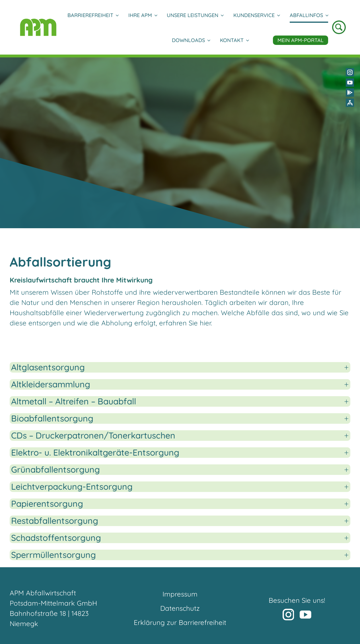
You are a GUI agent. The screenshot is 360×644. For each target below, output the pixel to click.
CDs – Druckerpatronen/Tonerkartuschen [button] (93, 436)
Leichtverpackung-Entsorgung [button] (72, 487)
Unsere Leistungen (195, 15)
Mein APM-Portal (301, 40)
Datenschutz (180, 608)
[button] (283, 605)
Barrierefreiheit (93, 15)
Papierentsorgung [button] (47, 504)
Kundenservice (257, 15)
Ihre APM (143, 15)
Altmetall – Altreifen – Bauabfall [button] (74, 401)
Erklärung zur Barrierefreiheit (180, 622)
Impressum (180, 594)
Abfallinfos (309, 15)
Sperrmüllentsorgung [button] (54, 555)
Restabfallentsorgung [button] (55, 521)
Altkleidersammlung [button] (51, 384)
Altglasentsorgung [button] (48, 367)
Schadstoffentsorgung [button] (56, 538)
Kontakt (234, 40)
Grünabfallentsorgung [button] (55, 470)
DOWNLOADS (191, 40)
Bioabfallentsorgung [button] (52, 418)
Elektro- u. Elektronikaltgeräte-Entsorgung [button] (95, 453)
